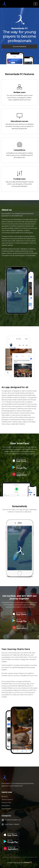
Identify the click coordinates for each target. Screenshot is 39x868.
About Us (5, 796)
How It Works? (6, 809)
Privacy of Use (6, 803)
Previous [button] (3, 548)
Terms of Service (7, 800)
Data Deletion (6, 806)
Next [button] (36, 548)
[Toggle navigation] (35, 4)
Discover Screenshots (20, 46)
